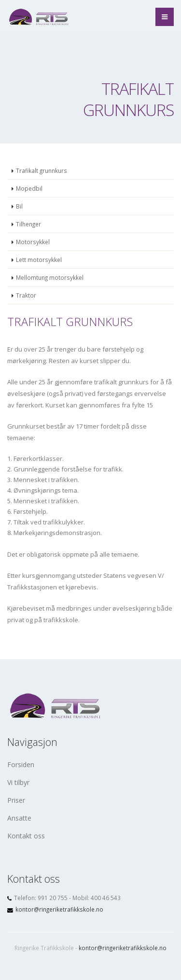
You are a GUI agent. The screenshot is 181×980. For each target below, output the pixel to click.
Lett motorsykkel (39, 260)
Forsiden (21, 764)
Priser (16, 800)
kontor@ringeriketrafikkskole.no (59, 909)
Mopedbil (29, 188)
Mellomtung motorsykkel (50, 277)
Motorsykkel (33, 242)
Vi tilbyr (18, 782)
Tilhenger (28, 224)
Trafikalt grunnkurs (42, 170)
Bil (19, 206)
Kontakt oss (26, 836)
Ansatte (19, 818)
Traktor (26, 295)
